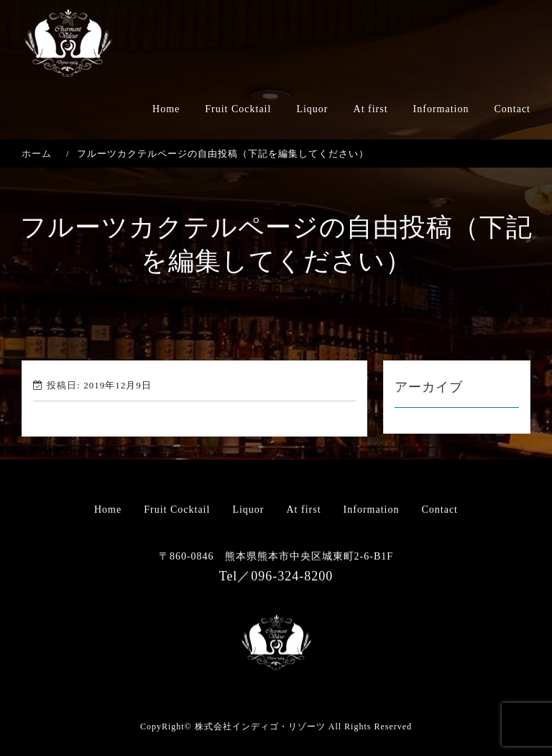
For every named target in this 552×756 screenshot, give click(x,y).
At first (371, 109)
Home (166, 109)
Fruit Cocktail (238, 109)
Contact (512, 109)
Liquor (312, 109)
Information (441, 109)
